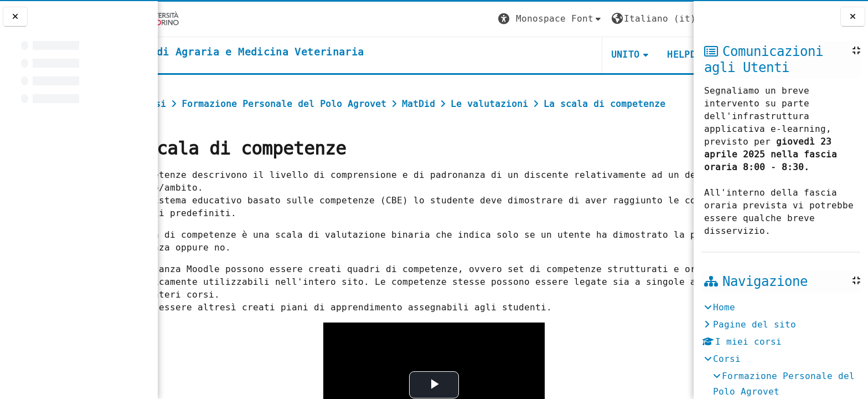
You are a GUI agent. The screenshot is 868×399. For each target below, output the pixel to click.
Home (724, 307)
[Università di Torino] (192, 19)
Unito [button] (561, 55)
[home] (286, 53)
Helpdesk (626, 55)
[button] (487, 19)
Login (671, 19)
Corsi (727, 359)
